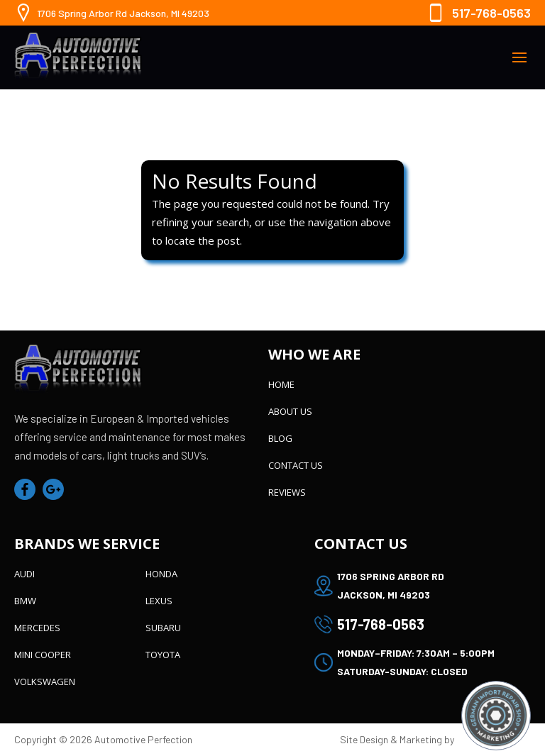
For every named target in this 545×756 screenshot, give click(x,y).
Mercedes (37, 628)
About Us (290, 411)
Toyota (163, 655)
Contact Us (296, 465)
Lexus (159, 601)
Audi (24, 574)
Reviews (287, 492)
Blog (280, 438)
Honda (161, 574)
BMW (25, 601)
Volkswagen (45, 682)
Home (281, 384)
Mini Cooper (43, 655)
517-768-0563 (491, 13)
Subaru (163, 628)
